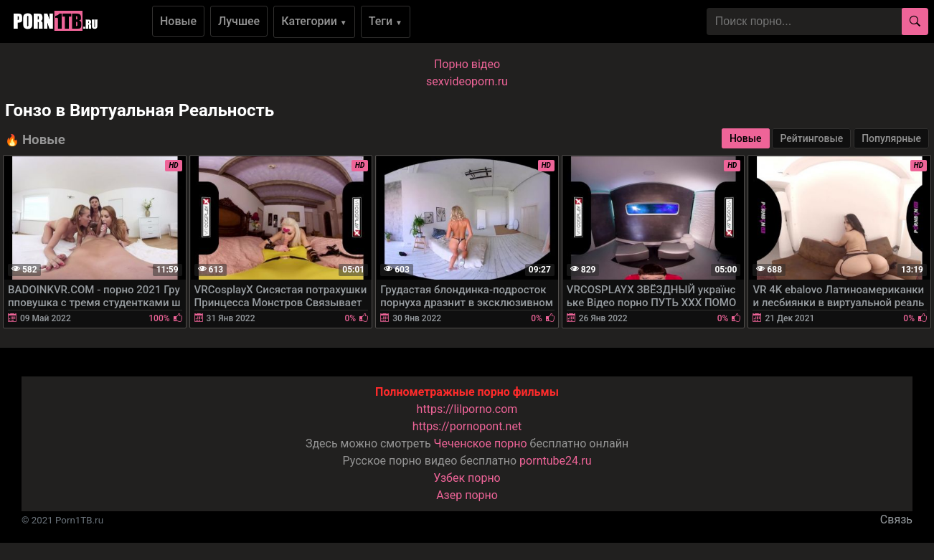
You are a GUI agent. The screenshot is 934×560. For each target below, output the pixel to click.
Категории (314, 21)
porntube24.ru (555, 461)
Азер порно (467, 495)
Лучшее (239, 21)
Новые (178, 21)
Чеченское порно (481, 443)
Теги (386, 21)
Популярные (891, 138)
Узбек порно (467, 478)
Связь (896, 519)
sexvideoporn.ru (467, 81)
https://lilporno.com (467, 409)
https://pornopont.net (467, 426)
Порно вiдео (467, 64)
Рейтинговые (811, 138)
